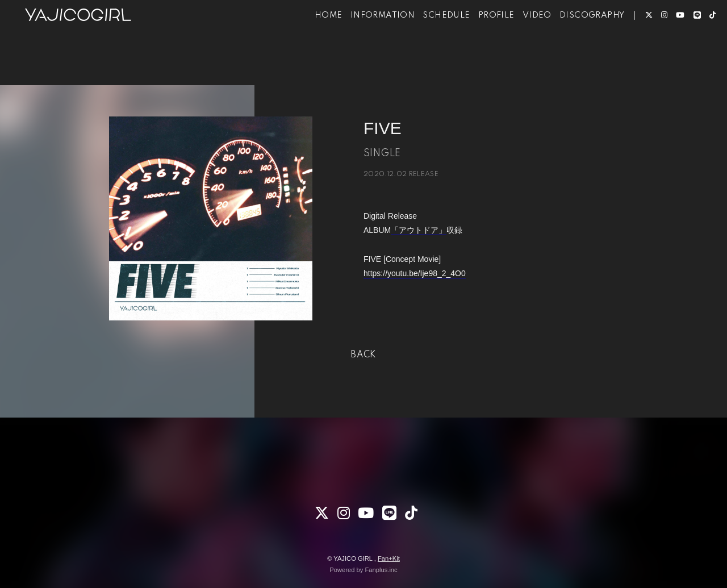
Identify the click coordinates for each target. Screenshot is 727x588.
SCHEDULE (429, 44)
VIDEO (520, 44)
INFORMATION (365, 44)
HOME (312, 44)
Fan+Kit (389, 558)
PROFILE (479, 44)
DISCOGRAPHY (575, 44)
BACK (363, 355)
